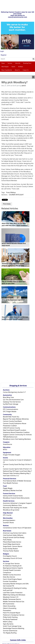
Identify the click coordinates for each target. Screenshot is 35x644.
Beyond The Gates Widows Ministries (16, 419)
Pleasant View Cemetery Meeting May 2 (17, 473)
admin (24, 86)
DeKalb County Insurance (12, 575)
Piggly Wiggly (8, 488)
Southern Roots (8, 523)
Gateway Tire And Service (12, 402)
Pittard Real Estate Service (12, 542)
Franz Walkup (11, 192)
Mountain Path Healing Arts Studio (15, 508)
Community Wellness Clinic (12, 505)
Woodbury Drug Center (11, 510)
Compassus (7, 572)
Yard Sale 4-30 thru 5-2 (11, 476)
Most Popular (5, 67)
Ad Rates (21, 67)
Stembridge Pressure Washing (14, 628)
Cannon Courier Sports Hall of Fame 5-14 (17, 469)
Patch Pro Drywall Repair (12, 613)
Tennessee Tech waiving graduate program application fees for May (13, 265)
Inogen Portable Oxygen (12, 455)
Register (4, 55)
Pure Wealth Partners (10, 483)
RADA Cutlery (8, 622)
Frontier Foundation (10, 581)
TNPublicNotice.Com (10, 437)
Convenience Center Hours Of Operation (17, 528)
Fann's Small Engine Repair (12, 579)
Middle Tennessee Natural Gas (14, 602)
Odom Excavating (9, 606)
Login (2, 51)
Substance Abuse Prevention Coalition (16, 432)
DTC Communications (10, 409)
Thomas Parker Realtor (11, 551)
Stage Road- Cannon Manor (13, 546)
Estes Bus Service (9, 577)
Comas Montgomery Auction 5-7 (14, 392)
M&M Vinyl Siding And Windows (14, 595)
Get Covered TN (8, 586)
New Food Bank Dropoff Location (15, 430)
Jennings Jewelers (9, 520)
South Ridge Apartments (12, 544)
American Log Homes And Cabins (15, 533)
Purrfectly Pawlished (10, 619)
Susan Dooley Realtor (10, 549)
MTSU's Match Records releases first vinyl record (14, 244)
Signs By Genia (8, 624)
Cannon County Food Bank (12, 421)
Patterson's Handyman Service (14, 615)
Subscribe (18, 63)
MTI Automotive (9, 604)
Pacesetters (7, 610)
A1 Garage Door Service (11, 564)
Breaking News (27, 63)
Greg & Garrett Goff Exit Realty (14, 537)
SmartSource (7, 444)
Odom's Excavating (10, 608)
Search (13, 67)
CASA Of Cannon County (11, 428)
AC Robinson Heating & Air (12, 566)
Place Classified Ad (7, 70)
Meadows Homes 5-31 (11, 597)
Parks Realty (7, 540)
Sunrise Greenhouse (10, 631)
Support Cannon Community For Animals (17, 435)
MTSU (5, 450)
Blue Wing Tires (8, 397)
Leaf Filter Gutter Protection (13, 593)
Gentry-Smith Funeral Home (13, 496)
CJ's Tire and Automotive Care (13, 400)
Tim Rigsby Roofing (10, 633)
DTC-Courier (7, 515)
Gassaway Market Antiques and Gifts (16, 584)
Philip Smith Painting (10, 617)
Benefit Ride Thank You (11, 417)
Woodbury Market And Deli (12, 490)
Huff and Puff (8, 590)
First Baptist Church (10, 556)
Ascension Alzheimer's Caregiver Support (17, 503)
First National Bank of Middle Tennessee (17, 481)
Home (3, 63)
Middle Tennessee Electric (12, 599)
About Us (17, 70)
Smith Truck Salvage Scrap (12, 626)
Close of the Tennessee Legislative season (13, 301)
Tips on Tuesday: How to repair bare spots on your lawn (14, 282)
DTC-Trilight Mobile (10, 412)
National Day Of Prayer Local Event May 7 (17, 471)
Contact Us (26, 70)
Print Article (7, 204)
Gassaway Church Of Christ (12, 558)
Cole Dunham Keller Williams (13, 535)
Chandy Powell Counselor (12, 570)
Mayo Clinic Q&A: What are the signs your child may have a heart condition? (15, 224)
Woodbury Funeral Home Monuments (16, 498)
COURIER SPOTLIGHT (16, 195)
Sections (10, 63)
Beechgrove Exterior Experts (13, 568)
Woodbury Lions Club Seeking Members (17, 439)
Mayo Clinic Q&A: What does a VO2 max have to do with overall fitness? (15, 318)
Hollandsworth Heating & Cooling (15, 588)
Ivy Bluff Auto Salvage (11, 404)
